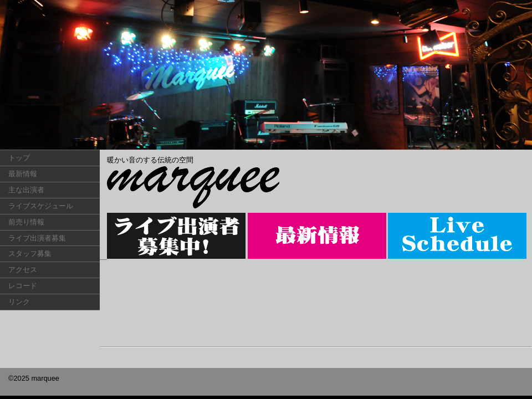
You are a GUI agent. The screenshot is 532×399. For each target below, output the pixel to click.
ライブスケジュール (41, 206)
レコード (23, 286)
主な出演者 (26, 190)
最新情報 (23, 174)
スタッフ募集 (30, 254)
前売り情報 (26, 222)
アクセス (23, 270)
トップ (19, 158)
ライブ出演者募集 (37, 238)
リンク (19, 302)
